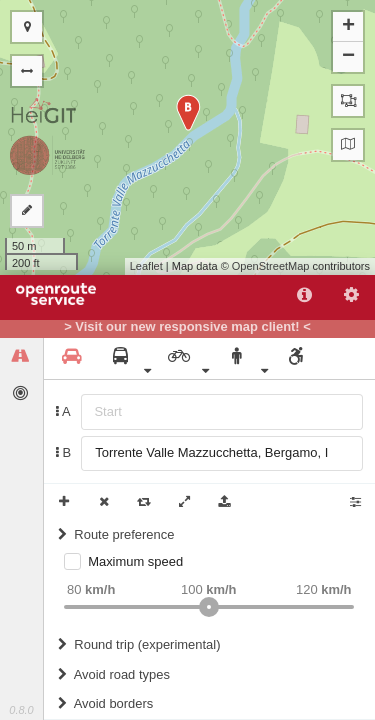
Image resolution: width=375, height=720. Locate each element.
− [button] (348, 57)
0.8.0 (21, 710)
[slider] (209, 607)
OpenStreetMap (271, 266)
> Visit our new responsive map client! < (187, 327)
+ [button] (348, 27)
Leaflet (146, 266)
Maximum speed (135, 561)
